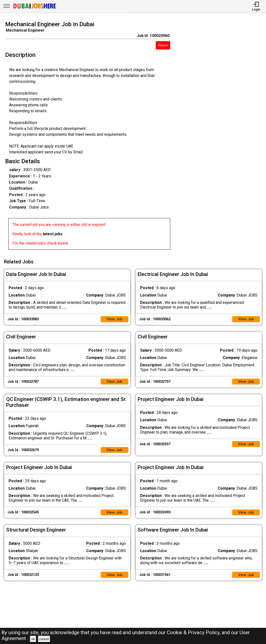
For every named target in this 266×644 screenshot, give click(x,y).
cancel (44, 639)
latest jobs (53, 234)
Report (163, 45)
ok (33, 639)
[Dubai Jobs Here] (35, 8)
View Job (114, 319)
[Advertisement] (222, 137)
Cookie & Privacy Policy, (194, 632)
